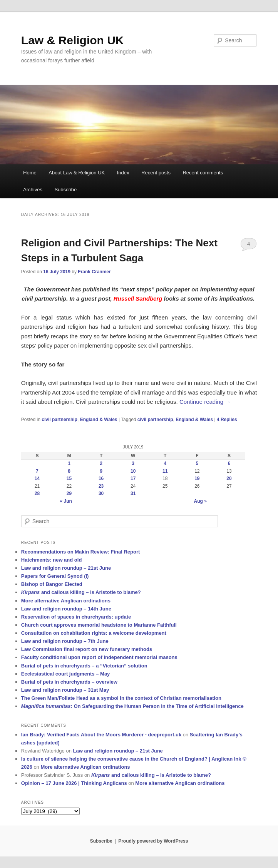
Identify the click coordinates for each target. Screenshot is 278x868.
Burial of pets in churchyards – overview (69, 682)
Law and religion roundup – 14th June (66, 609)
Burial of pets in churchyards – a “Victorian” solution (84, 666)
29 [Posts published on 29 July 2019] (69, 493)
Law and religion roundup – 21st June (66, 568)
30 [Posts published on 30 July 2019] (101, 493)
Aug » (200, 501)
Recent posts (156, 173)
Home (30, 173)
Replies (227, 420)
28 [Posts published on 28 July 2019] (37, 493)
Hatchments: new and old (51, 560)
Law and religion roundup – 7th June (65, 641)
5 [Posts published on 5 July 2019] (197, 463)
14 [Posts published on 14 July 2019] (37, 478)
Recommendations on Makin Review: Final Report (80, 552)
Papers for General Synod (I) (55, 576)
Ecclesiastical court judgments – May (65, 674)
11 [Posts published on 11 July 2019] (165, 471)
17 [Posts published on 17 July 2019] (133, 478)
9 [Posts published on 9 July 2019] (101, 471)
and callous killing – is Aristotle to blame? (81, 592)
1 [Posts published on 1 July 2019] (69, 463)
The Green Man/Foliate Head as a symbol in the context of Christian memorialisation (121, 698)
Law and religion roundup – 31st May (65, 690)
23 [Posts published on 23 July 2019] (101, 486)
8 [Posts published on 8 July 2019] (69, 471)
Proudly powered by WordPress (153, 841)
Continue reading (205, 402)
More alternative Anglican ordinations (66, 601)
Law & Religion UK (73, 40)
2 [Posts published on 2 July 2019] (101, 463)
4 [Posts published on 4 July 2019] (165, 463)
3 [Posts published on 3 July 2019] (133, 463)
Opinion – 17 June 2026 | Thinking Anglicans (74, 783)
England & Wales (99, 420)
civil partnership (59, 420)
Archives (33, 190)
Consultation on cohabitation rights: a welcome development (94, 633)
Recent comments (203, 173)
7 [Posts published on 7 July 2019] (37, 471)
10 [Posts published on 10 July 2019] (133, 471)
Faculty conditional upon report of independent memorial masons (99, 657)
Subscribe (65, 190)
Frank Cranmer (94, 272)
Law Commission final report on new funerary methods (87, 649)
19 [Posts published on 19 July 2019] (197, 478)
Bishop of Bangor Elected (52, 584)
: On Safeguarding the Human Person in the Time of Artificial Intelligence (132, 706)
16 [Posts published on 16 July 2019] (101, 478)
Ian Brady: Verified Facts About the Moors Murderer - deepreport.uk (101, 735)
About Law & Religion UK (77, 173)
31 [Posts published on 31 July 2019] (133, 493)
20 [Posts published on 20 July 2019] (229, 478)
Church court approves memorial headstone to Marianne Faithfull (99, 625)
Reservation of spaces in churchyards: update (76, 617)
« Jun (66, 501)
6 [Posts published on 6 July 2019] (229, 463)
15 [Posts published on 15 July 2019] (69, 478)
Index (123, 173)
